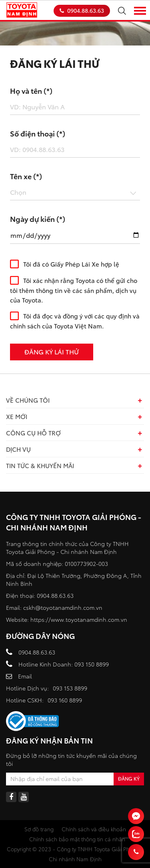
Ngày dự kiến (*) (38, 219)
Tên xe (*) (26, 176)
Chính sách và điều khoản (94, 829)
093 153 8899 (70, 688)
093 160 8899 (65, 700)
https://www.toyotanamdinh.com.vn (79, 619)
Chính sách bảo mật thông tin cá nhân (77, 839)
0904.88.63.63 (82, 10)
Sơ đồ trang (39, 829)
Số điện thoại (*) (38, 133)
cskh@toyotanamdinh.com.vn (63, 607)
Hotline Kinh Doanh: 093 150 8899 (64, 664)
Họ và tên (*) (31, 91)
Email (25, 676)
